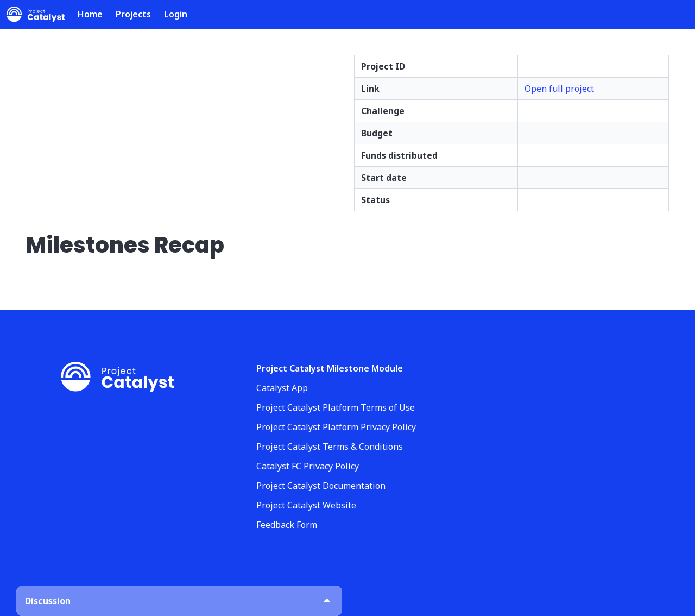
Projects (133, 14)
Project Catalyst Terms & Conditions (330, 447)
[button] (179, 601)
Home (90, 14)
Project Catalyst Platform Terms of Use (336, 407)
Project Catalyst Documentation (321, 486)
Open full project (559, 89)
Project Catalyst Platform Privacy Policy (336, 427)
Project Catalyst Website (306, 505)
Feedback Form (287, 525)
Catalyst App (282, 388)
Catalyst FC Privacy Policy (308, 466)
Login (176, 14)
